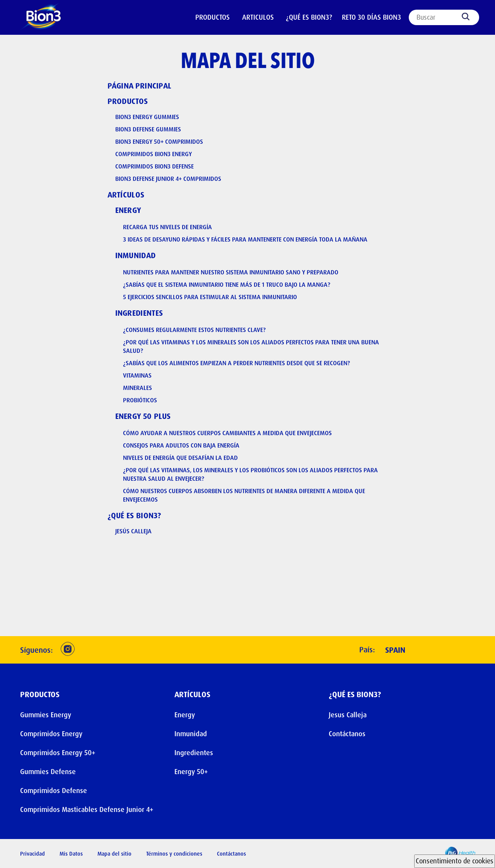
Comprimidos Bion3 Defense (154, 166)
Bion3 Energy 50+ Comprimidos (159, 142)
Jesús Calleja (133, 531)
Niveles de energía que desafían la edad (180, 458)
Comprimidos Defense (54, 791)
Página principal (140, 86)
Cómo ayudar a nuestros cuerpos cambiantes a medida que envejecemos (227, 433)
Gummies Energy (46, 715)
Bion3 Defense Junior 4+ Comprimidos (168, 179)
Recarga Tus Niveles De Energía (167, 227)
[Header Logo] (47, 18)
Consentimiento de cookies (455, 861)
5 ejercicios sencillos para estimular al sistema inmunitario (210, 297)
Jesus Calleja (348, 715)
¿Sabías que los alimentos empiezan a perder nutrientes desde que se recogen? (236, 363)
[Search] (444, 17)
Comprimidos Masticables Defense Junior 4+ (87, 810)
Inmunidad (136, 255)
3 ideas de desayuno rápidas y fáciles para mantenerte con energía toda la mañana (245, 239)
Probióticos (140, 400)
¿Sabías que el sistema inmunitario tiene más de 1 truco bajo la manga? (227, 285)
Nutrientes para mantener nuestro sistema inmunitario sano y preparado (231, 272)
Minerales (137, 388)
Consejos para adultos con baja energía (181, 445)
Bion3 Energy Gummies (147, 117)
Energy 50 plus (143, 416)
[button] (68, 650)
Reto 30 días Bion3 (371, 17)
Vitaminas (137, 375)
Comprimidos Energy (51, 734)
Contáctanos (347, 734)
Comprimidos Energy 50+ (58, 753)
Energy (128, 210)
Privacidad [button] (32, 854)
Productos (128, 101)
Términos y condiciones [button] (174, 854)
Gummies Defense (48, 772)
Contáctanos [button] (231, 854)
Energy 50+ (191, 772)
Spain (395, 650)
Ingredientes (139, 313)
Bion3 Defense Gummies (148, 129)
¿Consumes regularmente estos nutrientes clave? (194, 330)
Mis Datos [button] (71, 854)
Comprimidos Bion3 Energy (154, 154)
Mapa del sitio (114, 854)
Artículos (126, 195)
